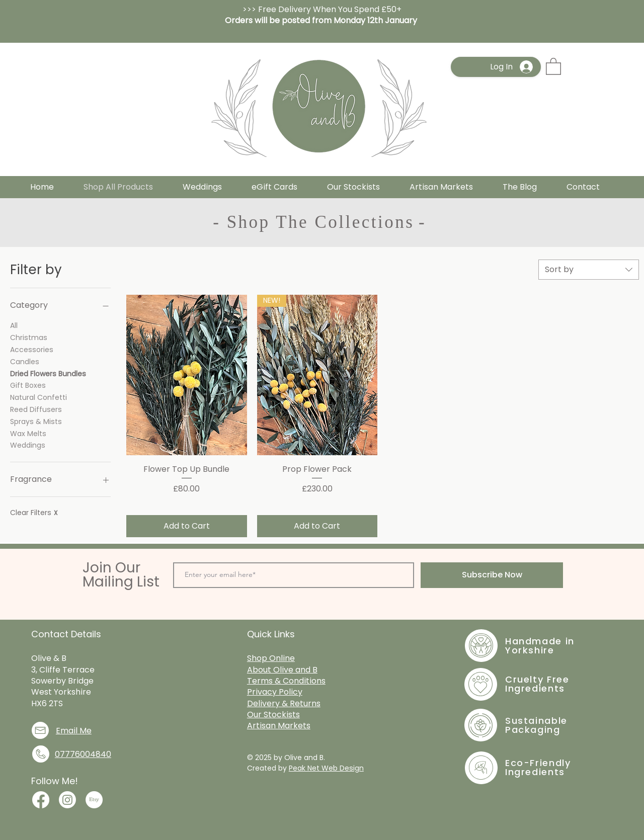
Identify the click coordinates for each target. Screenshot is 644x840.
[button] (553, 66)
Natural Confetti (38, 397)
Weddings (28, 445)
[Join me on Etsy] (94, 800)
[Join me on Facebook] (41, 800)
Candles (25, 361)
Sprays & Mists (36, 421)
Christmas (29, 337)
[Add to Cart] (187, 526)
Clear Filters (34, 513)
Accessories (32, 349)
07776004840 (83, 754)
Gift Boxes (28, 385)
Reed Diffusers (36, 409)
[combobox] (589, 270)
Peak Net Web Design (326, 768)
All (14, 325)
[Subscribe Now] (492, 575)
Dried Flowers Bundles (48, 373)
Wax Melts (28, 433)
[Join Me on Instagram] (67, 800)
